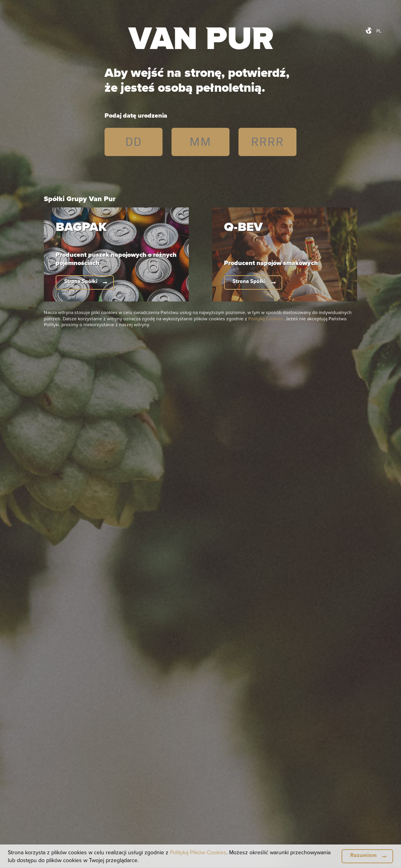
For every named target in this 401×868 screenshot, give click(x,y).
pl (379, 31)
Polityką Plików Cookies (198, 852)
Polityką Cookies (266, 319)
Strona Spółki (81, 281)
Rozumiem (363, 855)
